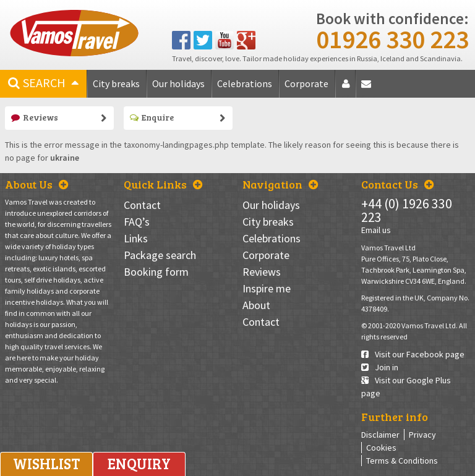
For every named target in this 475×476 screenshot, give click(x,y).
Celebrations (245, 83)
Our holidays (178, 83)
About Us (36, 184)
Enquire (152, 117)
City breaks (116, 83)
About (348, 88)
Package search (160, 255)
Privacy (422, 435)
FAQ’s (137, 222)
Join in (380, 367)
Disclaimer (380, 435)
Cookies (381, 448)
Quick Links (163, 184)
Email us (376, 230)
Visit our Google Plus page (406, 387)
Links (136, 238)
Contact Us (397, 184)
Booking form (156, 272)
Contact (368, 88)
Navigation (280, 184)
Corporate (306, 83)
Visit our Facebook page (413, 354)
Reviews (35, 117)
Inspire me (267, 288)
